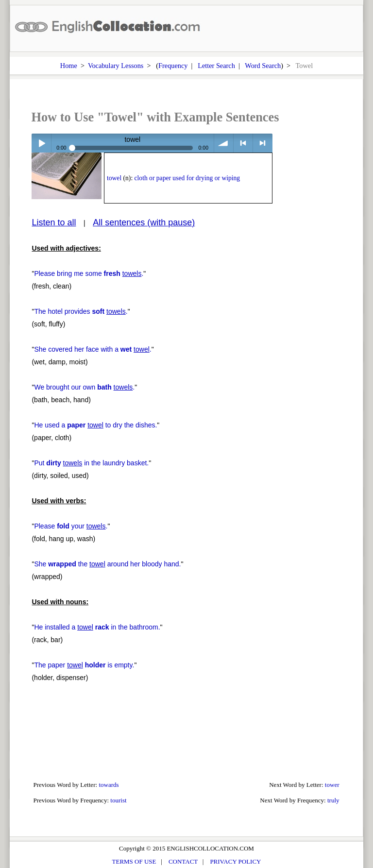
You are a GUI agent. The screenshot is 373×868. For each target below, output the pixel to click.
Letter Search (216, 66)
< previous (243, 143)
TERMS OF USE (134, 861)
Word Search (263, 66)
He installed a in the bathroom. (97, 627)
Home (69, 66)
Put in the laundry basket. (91, 463)
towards (109, 785)
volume (224, 143)
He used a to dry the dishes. (95, 425)
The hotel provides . (81, 311)
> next (263, 143)
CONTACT (183, 861)
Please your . (71, 526)
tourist (118, 800)
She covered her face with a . (93, 349)
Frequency (173, 66)
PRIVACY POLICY (235, 861)
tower (332, 785)
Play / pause (41, 143)
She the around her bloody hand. (107, 564)
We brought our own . (84, 387)
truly (333, 800)
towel (114, 178)
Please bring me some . (89, 273)
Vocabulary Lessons (116, 66)
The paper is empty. (84, 665)
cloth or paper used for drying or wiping (187, 178)
